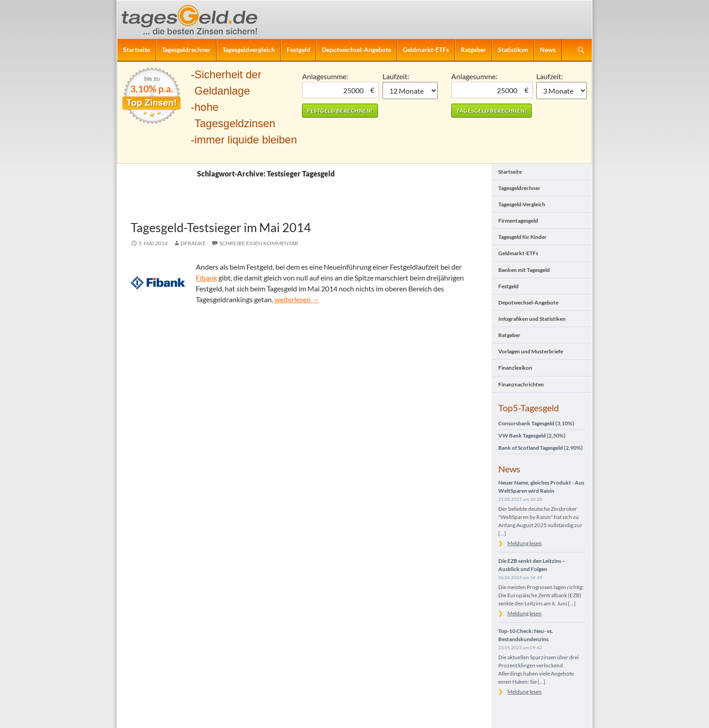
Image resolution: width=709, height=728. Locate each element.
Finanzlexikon (515, 368)
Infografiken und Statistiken (532, 319)
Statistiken (513, 50)
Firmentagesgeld (518, 221)
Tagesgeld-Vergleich (522, 204)
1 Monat (410, 90)
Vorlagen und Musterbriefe (531, 351)
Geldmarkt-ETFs (426, 50)
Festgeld (298, 50)
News (548, 50)
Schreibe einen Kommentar (259, 243)
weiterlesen (297, 299)
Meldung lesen (525, 543)
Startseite (137, 50)
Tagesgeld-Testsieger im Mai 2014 (221, 227)
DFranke (193, 243)
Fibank (206, 278)
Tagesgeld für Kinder (522, 237)
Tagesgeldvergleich (249, 50)
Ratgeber (473, 50)
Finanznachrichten (521, 384)
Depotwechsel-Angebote (357, 50)
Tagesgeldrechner (186, 50)
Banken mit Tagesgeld (524, 270)
